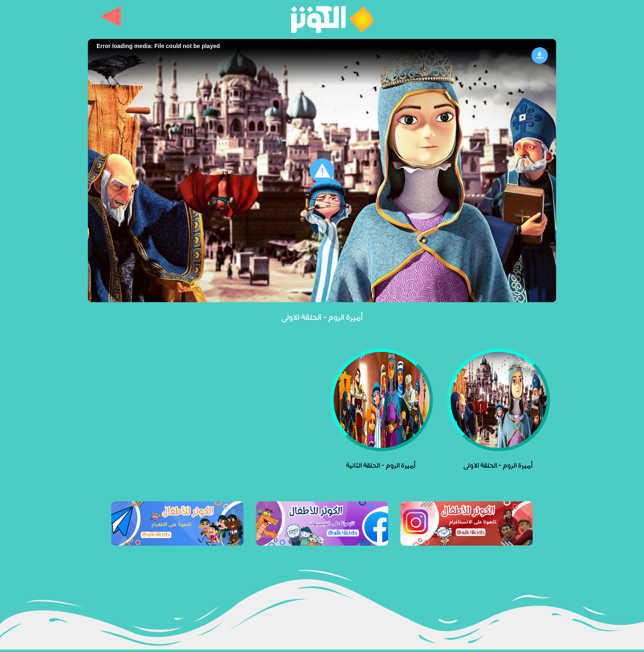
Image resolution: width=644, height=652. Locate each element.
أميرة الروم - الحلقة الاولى (322, 316)
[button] (322, 171)
